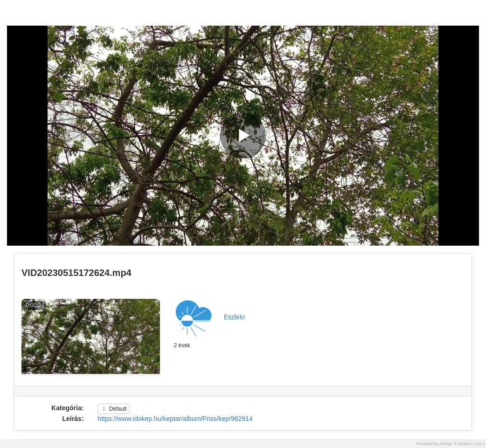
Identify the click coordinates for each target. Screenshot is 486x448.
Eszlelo (234, 317)
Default (113, 409)
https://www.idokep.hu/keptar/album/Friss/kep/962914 (175, 419)
